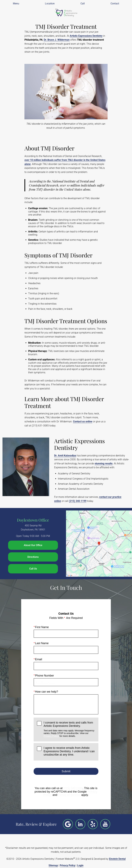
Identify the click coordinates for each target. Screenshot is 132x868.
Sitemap (53, 865)
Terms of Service (69, 795)
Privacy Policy (51, 736)
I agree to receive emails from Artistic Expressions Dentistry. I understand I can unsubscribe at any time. (69, 751)
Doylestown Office (33, 520)
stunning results (104, 464)
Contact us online (83, 422)
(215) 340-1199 (78, 501)
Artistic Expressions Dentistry (86, 36)
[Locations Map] (99, 543)
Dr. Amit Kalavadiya (65, 456)
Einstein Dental (117, 859)
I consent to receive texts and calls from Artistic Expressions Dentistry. (69, 729)
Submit (66, 771)
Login (80, 865)
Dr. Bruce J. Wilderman (57, 40)
